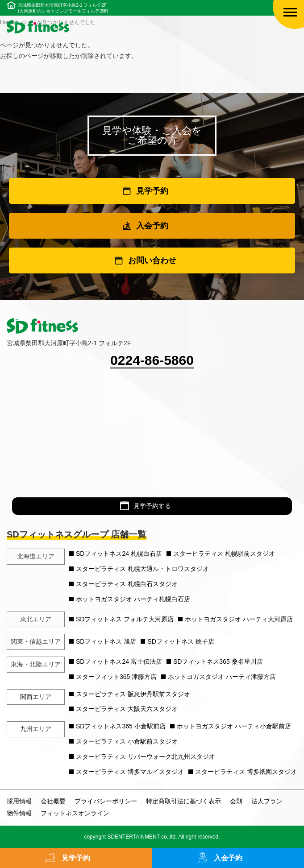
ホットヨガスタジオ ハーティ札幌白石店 (133, 599)
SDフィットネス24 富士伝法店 (119, 661)
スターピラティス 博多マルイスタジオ (130, 772)
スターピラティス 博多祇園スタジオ (246, 772)
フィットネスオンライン (75, 813)
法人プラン (267, 801)
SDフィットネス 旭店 (106, 641)
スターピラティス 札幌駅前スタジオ (224, 554)
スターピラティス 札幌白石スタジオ (127, 584)
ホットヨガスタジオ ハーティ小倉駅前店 (234, 726)
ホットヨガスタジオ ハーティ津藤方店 (222, 677)
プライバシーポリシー (106, 801)
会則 (236, 801)
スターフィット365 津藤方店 (116, 677)
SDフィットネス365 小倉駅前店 (121, 726)
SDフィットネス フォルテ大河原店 (125, 619)
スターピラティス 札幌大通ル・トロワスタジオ (142, 569)
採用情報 (19, 801)
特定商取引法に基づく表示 (183, 801)
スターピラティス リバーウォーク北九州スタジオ (146, 756)
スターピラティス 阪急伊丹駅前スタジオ (133, 694)
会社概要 (53, 801)
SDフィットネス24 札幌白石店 (119, 554)
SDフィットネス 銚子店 (181, 641)
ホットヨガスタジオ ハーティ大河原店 (239, 619)
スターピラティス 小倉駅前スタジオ (127, 741)
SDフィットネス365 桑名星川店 (218, 661)
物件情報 (19, 813)
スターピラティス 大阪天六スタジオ (127, 709)
